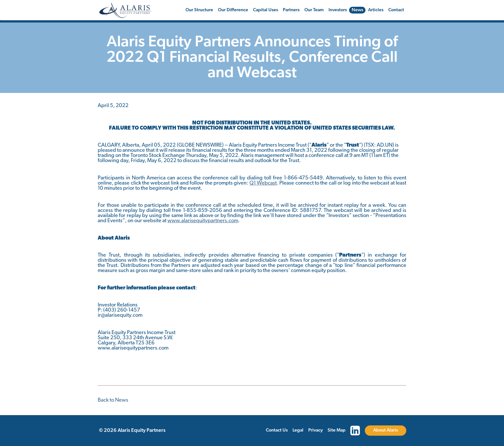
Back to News (113, 400)
